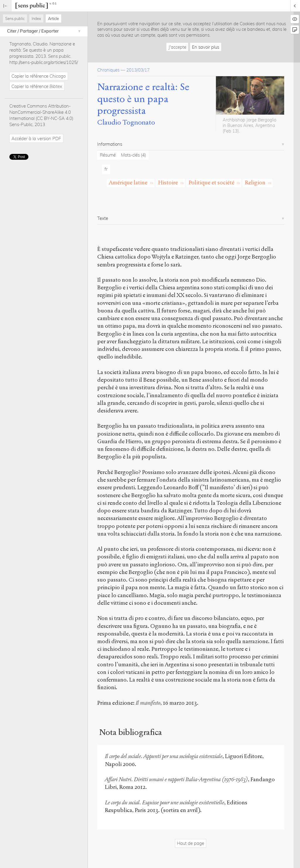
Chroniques (108, 70)
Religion (255, 182)
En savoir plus (206, 47)
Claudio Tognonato (126, 122)
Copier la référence (39, 76)
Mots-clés (133, 155)
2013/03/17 (138, 70)
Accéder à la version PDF (36, 139)
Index (36, 18)
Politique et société (212, 182)
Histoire (168, 182)
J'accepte (177, 47)
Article (53, 18)
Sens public (15, 18)
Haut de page (191, 843)
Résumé (108, 155)
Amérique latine (128, 182)
